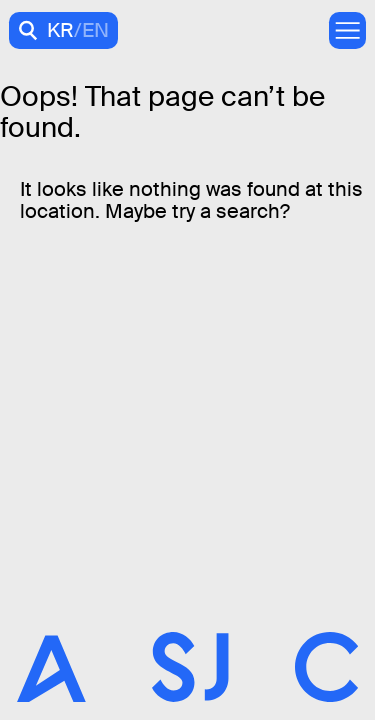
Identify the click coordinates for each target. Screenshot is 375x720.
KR (60, 30)
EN (95, 30)
